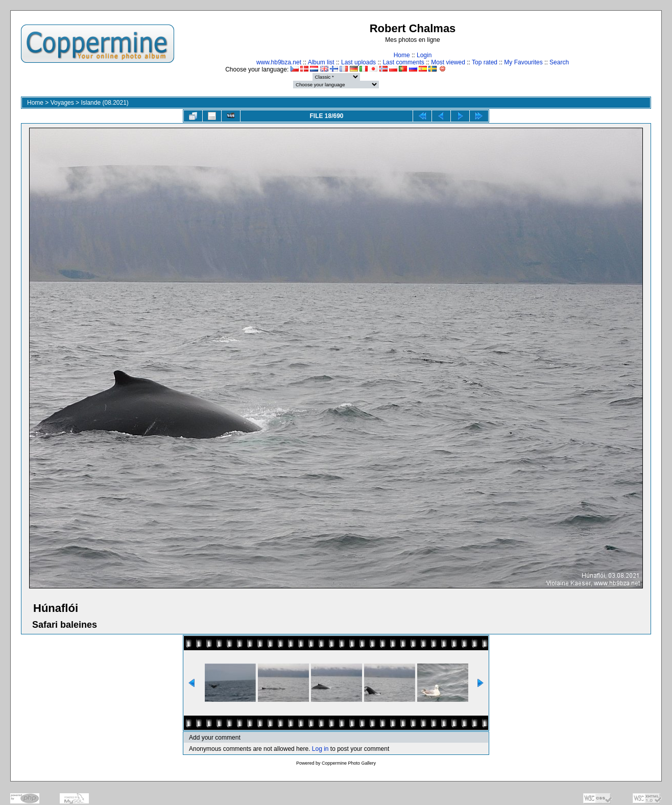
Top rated (485, 62)
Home (402, 55)
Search (559, 62)
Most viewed (448, 62)
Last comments (403, 62)
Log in (320, 749)
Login (424, 55)
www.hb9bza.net (279, 62)
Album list (321, 62)
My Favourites (523, 62)
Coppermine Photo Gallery (349, 763)
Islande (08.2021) (104, 103)
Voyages (62, 103)
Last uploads (358, 62)
